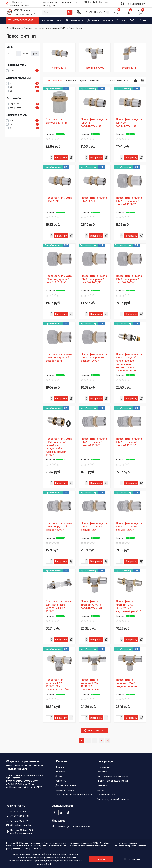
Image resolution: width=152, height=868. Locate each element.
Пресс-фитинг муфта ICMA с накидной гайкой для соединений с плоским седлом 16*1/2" (59, 447)
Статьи (100, 790)
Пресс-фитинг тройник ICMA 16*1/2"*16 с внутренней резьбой (129, 606)
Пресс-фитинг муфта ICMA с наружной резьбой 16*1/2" (94, 442)
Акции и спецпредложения (112, 781)
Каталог (17, 28)
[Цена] (11, 54)
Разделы (61, 761)
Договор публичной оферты (113, 799)
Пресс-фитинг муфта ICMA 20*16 (59, 199)
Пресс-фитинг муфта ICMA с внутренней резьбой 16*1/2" (129, 201)
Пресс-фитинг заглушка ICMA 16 (57, 121)
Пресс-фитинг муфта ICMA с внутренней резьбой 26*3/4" (94, 357)
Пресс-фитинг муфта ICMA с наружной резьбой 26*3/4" (129, 526)
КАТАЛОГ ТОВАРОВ (23, 20)
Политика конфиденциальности (74, 794)
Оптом (130, 20)
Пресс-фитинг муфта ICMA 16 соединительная (94, 123)
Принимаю (101, 859)
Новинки (102, 785)
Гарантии (102, 771)
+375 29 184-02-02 (20, 811)
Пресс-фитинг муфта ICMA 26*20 (94, 199)
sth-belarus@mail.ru (21, 825)
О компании (77, 20)
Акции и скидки (53, 20)
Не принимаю (132, 859)
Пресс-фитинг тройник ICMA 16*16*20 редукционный (90, 684)
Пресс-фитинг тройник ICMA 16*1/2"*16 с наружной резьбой (57, 684)
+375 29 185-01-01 (19, 821)
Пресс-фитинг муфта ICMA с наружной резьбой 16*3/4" (129, 442)
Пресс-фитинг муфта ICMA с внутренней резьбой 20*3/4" (129, 279)
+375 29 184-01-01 (19, 816)
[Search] (57, 12)
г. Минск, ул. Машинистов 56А (18, 4)
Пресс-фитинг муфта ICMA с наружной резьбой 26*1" (94, 526)
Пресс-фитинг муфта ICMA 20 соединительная (129, 123)
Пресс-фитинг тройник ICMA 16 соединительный (91, 605)
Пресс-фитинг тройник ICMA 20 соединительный (126, 683)
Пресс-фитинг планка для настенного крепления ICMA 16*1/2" (59, 606)
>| (108, 740)
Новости (60, 771)
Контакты (61, 781)
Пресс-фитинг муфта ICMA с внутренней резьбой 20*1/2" (94, 279)
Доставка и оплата (106, 20)
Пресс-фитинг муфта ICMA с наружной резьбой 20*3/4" (59, 526)
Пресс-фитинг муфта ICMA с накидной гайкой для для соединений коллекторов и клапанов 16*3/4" (129, 362)
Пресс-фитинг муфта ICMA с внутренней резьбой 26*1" (59, 357)
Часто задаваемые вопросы (112, 776)
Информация (105, 761)
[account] (132, 4)
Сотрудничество (65, 790)
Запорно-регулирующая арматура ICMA (45, 28)
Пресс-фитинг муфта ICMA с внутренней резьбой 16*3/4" (59, 279)
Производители (106, 794)
